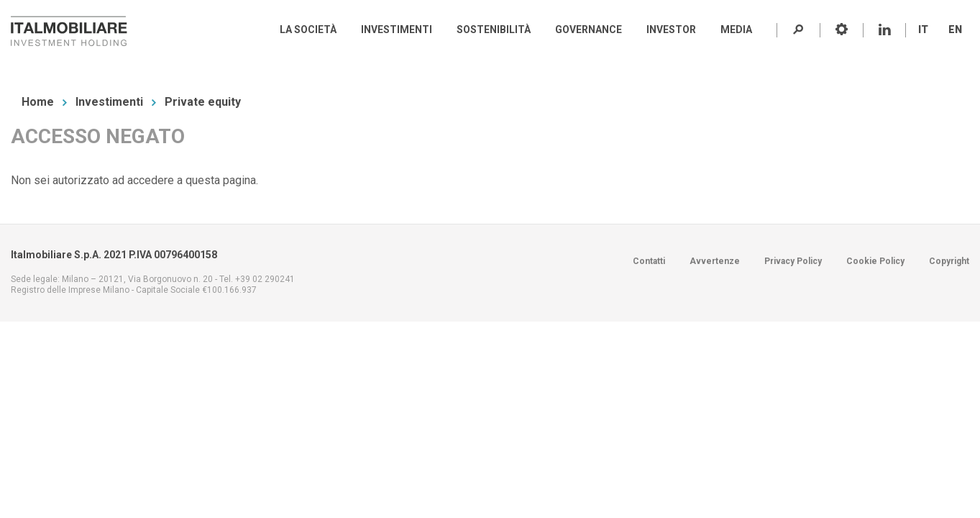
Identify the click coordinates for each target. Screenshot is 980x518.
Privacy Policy (793, 261)
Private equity (203, 102)
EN (955, 29)
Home (38, 102)
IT (923, 29)
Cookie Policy (875, 261)
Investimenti (109, 102)
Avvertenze (715, 261)
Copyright (949, 261)
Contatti (649, 261)
